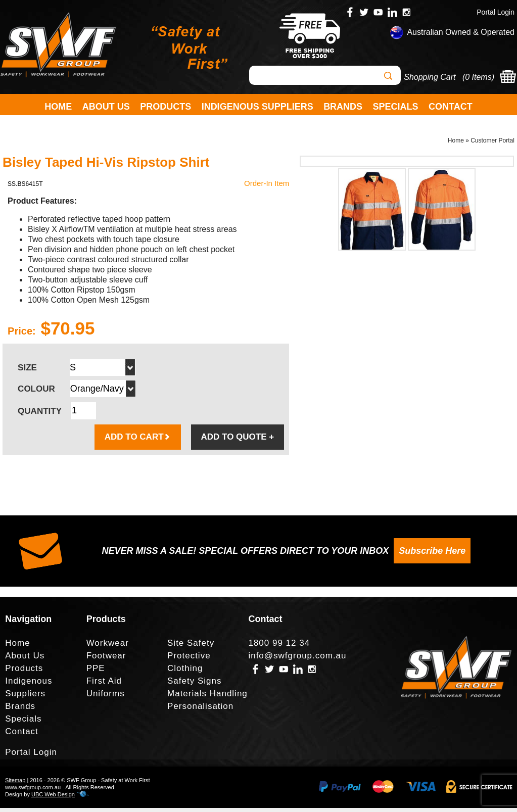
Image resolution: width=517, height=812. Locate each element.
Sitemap (15, 784)
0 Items (478, 77)
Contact (451, 107)
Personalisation (200, 710)
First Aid (104, 685)
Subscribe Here (432, 555)
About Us (106, 107)
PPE (96, 672)
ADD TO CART (138, 441)
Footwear (106, 660)
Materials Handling (207, 698)
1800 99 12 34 (279, 647)
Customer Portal (492, 145)
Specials (396, 107)
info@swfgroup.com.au (297, 660)
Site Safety (191, 647)
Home (58, 107)
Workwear (108, 647)
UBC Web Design (53, 798)
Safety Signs (194, 685)
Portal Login (496, 12)
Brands (343, 107)
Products (166, 107)
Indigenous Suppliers (257, 107)
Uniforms (106, 698)
